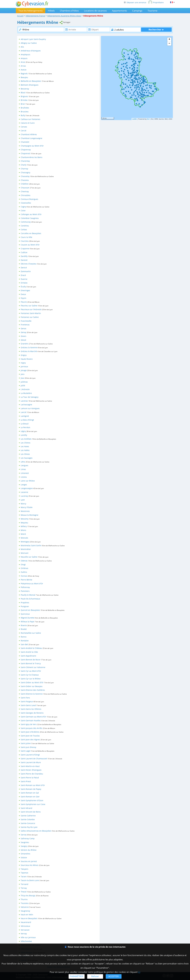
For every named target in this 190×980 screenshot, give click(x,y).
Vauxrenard (26, 922)
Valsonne (25, 907)
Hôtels (51, 11)
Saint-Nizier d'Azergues (31, 770)
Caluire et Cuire (28, 123)
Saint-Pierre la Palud (30, 778)
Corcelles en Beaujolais (31, 233)
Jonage (24, 370)
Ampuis (24, 58)
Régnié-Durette (27, 618)
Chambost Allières (29, 134)
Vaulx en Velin (27, 915)
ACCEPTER (114, 976)
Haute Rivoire (27, 359)
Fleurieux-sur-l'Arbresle (31, 309)
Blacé (23, 93)
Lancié (24, 412)
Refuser (95, 976)
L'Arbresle (25, 389)
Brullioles (25, 108)
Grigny (24, 355)
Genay (23, 332)
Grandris (25, 344)
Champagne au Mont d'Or (32, 146)
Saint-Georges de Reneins (32, 713)
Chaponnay (26, 150)
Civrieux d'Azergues (29, 199)
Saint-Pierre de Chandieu (32, 774)
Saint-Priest (26, 781)
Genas (23, 328)
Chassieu (25, 180)
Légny (23, 431)
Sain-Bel (24, 644)
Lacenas (24, 401)
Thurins (24, 899)
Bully (23, 115)
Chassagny (25, 172)
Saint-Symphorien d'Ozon (32, 800)
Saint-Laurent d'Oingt (30, 755)
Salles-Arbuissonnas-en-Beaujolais (36, 831)
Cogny (23, 207)
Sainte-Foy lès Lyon (29, 827)
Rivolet (24, 629)
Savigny (24, 846)
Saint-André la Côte (29, 652)
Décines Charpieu (29, 264)
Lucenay (24, 496)
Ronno (24, 637)
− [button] (169, 44)
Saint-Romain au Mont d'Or (33, 785)
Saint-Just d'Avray (28, 747)
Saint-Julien (26, 743)
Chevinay (25, 191)
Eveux (23, 294)
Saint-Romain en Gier (30, 797)
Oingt (23, 565)
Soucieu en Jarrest (29, 861)
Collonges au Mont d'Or (31, 214)
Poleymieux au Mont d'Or (32, 584)
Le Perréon (25, 427)
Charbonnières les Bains (32, 157)
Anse (23, 62)
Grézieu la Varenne (29, 347)
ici (139, 972)
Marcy (23, 504)
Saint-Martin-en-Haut (30, 766)
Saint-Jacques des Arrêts (32, 728)
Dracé (23, 275)
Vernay (24, 934)
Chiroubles (26, 195)
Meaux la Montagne (29, 515)
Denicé (24, 268)
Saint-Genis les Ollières (31, 709)
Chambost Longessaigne (31, 138)
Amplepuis (25, 54)
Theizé (24, 892)
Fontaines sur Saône (30, 317)
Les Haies (25, 446)
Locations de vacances (95, 11)
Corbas (24, 230)
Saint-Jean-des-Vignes (30, 740)
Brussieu (25, 112)
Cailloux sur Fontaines (30, 119)
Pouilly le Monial (28, 595)
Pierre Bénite (26, 580)
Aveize (24, 70)
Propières (25, 603)
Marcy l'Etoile (27, 507)
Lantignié (25, 416)
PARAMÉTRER (77, 976)
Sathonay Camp (28, 838)
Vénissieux (25, 926)
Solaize (24, 857)
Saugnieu (25, 842)
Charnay (24, 169)
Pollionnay (25, 587)
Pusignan (25, 606)
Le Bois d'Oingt (27, 420)
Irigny (23, 363)
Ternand (24, 884)
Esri (148, 119)
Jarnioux (24, 366)
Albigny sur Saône (29, 43)
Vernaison (25, 930)
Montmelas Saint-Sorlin (31, 545)
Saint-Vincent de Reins (31, 812)
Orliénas (24, 568)
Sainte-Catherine (28, 816)
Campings (137, 11)
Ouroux (24, 576)
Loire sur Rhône (28, 481)
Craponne (25, 249)
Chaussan (25, 188)
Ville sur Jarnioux (28, 937)
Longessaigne (27, 488)
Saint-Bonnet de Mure (30, 660)
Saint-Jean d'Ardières (30, 732)
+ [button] (169, 39)
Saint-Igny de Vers (29, 724)
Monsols (24, 538)
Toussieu (25, 903)
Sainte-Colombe (28, 819)
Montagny (25, 542)
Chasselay (25, 176)
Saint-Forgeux (27, 701)
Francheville (26, 321)
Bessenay (25, 89)
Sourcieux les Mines (30, 865)
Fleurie (24, 302)
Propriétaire (156, 2)
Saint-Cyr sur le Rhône (31, 679)
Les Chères (26, 443)
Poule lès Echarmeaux (30, 599)
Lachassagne (26, 405)
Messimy (25, 519)
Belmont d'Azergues (30, 85)
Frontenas (25, 325)
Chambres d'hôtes (69, 11)
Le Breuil (25, 424)
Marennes (25, 511)
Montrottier (26, 549)
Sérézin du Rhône (29, 850)
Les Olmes (25, 454)
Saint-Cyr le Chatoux (30, 675)
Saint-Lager (26, 751)
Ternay (24, 888)
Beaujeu (24, 77)
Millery (24, 526)
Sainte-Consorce (28, 823)
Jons (23, 374)
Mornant (25, 553)
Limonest (25, 473)
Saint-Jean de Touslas (30, 736)
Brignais (24, 96)
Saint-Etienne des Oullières (33, 690)
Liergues (24, 465)
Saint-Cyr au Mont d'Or (31, 671)
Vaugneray (25, 911)
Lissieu (24, 477)
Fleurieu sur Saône (29, 306)
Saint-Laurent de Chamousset (34, 759)
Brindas (24, 100)
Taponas (24, 873)
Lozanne (24, 492)
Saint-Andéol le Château (31, 648)
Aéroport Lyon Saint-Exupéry (33, 39)
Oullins (24, 572)
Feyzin (23, 298)
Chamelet (25, 142)
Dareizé (24, 260)
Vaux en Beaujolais (29, 918)
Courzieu (25, 241)
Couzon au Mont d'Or (30, 245)
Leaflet (134, 119)
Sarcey (24, 835)
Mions (23, 530)
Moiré (23, 534)
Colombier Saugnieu (30, 218)
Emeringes (25, 290)
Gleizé (23, 340)
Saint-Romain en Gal (30, 793)
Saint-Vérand (26, 808)
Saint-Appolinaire (28, 656)
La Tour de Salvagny (30, 397)
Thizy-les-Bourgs (28, 896)
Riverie (24, 625)
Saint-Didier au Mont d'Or (32, 682)
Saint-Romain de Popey (31, 789)
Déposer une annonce (135, 2)
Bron (23, 104)
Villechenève (26, 941)
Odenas (24, 561)
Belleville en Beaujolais (31, 81)
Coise (23, 210)
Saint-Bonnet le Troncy (31, 663)
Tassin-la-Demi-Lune (30, 880)
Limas (23, 469)
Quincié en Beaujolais (30, 610)
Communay (26, 222)
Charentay (25, 161)
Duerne (24, 279)
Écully (23, 287)
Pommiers (25, 591)
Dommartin (26, 271)
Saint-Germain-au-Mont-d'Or (33, 717)
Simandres (25, 854)
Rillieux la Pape (27, 622)
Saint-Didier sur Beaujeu (32, 686)
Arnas (23, 66)
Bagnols (24, 74)
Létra (23, 462)
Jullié (23, 386)
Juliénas (24, 382)
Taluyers (24, 869)
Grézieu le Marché (29, 351)
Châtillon (25, 184)
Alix (22, 47)
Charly (24, 165)
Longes (24, 485)
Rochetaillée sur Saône (31, 633)
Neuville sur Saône (29, 557)
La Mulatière (26, 393)
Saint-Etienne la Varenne (32, 694)
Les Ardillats (26, 439)
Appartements (119, 11)
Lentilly (24, 435)
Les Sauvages (27, 458)
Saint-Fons (25, 698)
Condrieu (25, 226)
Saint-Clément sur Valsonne (33, 667)
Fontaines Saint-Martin (31, 313)
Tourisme (153, 11)
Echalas (24, 283)
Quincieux (25, 614)
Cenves (24, 127)
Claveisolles (26, 203)
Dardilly (24, 256)
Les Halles (25, 450)
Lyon (23, 500)
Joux (23, 378)
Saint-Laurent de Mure (31, 762)
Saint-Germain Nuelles (31, 721)
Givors (23, 336)
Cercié (23, 131)
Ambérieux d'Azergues (31, 51)
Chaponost (25, 153)
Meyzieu (24, 523)
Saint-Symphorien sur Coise (33, 804)
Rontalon (25, 641)
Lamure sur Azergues (30, 408)
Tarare (24, 877)
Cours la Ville (26, 237)
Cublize (24, 252)
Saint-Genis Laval (28, 705)
